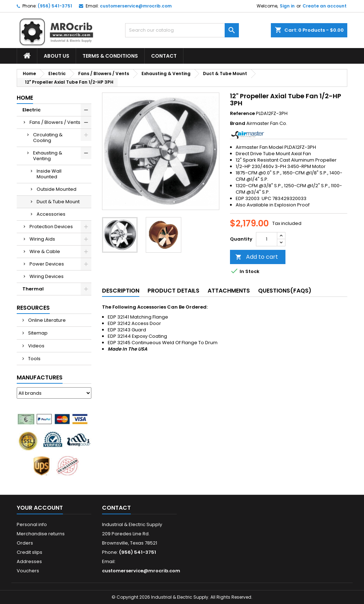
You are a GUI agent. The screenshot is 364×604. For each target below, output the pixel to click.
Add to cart (257, 257)
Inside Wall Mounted (49, 174)
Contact (164, 56)
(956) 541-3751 (55, 6)
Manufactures (40, 377)
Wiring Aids (42, 239)
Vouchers (28, 571)
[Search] (182, 30)
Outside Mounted (57, 189)
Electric (31, 110)
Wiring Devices (47, 276)
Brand (238, 124)
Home (25, 98)
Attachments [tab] (229, 291)
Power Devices (47, 264)
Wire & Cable (45, 251)
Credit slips (30, 552)
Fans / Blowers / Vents (55, 122)
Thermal (33, 289)
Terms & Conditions (110, 56)
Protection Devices (51, 227)
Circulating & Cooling (48, 138)
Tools (34, 359)
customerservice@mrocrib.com (136, 6)
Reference (242, 114)
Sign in (287, 6)
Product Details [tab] (173, 291)
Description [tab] (121, 291)
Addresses (29, 561)
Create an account (325, 6)
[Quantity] (267, 239)
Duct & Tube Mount (58, 202)
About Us (57, 56)
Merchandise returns (41, 534)
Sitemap (37, 333)
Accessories (51, 214)
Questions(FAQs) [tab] (285, 291)
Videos (36, 346)
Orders (25, 543)
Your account (40, 508)
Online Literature (46, 320)
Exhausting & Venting (48, 156)
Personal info (32, 524)
